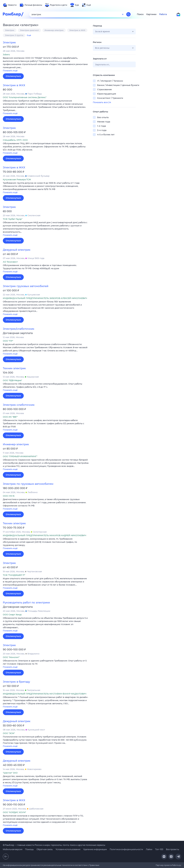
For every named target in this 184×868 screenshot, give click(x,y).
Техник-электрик (14, 368)
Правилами (94, 865)
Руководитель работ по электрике (26, 603)
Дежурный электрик (17, 250)
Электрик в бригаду (16, 682)
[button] (46, 64)
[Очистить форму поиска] (123, 14)
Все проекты (172, 849)
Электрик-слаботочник (19, 405)
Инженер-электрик (54, 30)
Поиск (140, 14)
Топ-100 (159, 849)
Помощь (29, 849)
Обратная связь (45, 849)
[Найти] (128, 14)
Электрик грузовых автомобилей (26, 286)
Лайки (149, 849)
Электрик (10, 30)
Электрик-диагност (29, 30)
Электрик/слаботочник (19, 329)
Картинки (151, 14)
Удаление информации (95, 849)
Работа (163, 14)
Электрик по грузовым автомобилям (28, 484)
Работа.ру (177, 865)
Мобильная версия (13, 849)
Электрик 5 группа (14, 35)
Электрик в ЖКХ (77, 30)
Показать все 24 (102, 102)
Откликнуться (13, 76)
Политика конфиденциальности (126, 849)
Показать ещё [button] (10, 71)
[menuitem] (10, 5)
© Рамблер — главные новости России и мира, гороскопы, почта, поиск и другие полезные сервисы (54, 845)
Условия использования (68, 849)
